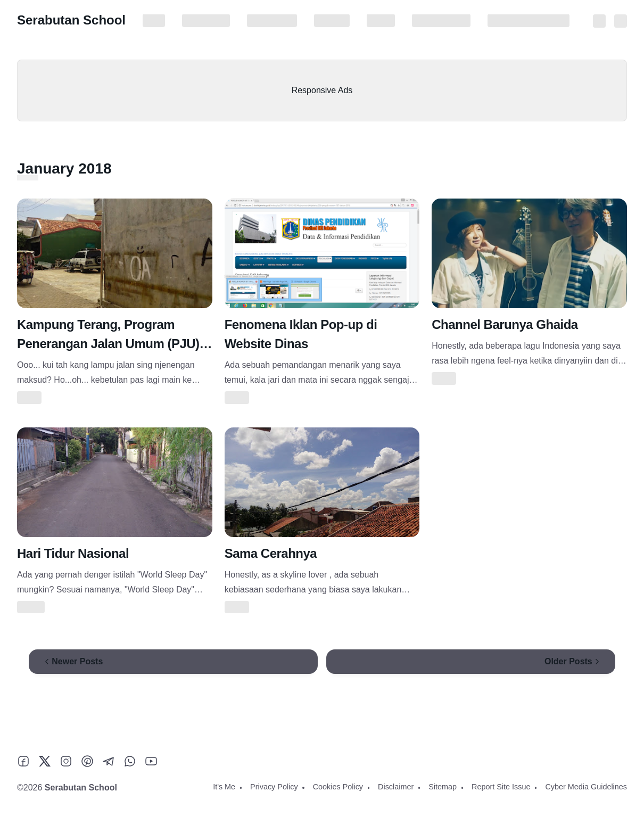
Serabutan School (71, 20)
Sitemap (381, 21)
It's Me (154, 21)
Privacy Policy (206, 21)
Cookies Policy (272, 21)
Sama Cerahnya (271, 553)
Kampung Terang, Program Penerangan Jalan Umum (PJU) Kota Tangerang (108, 344)
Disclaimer (332, 21)
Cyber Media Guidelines (529, 21)
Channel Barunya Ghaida (505, 324)
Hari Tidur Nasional (73, 553)
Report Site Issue (441, 21)
